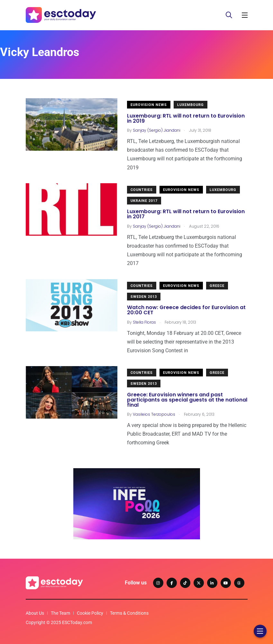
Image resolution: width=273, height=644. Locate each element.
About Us (35, 613)
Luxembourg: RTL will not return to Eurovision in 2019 (186, 118)
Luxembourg (191, 105)
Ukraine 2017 (144, 201)
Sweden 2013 (144, 297)
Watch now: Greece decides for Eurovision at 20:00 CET (186, 310)
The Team (60, 613)
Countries (142, 190)
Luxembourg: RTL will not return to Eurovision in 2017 (186, 214)
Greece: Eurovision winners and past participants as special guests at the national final (187, 400)
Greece (217, 286)
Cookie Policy (90, 613)
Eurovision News (149, 105)
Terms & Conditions (129, 613)
